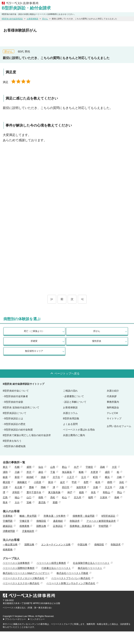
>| (82, 299)
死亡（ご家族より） (34, 331)
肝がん (97, 331)
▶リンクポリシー (36, 619)
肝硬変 (34, 341)
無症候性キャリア (34, 351)
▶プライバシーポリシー (14, 619)
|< (52, 299)
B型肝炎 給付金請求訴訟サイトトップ (24, 384)
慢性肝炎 (97, 341)
